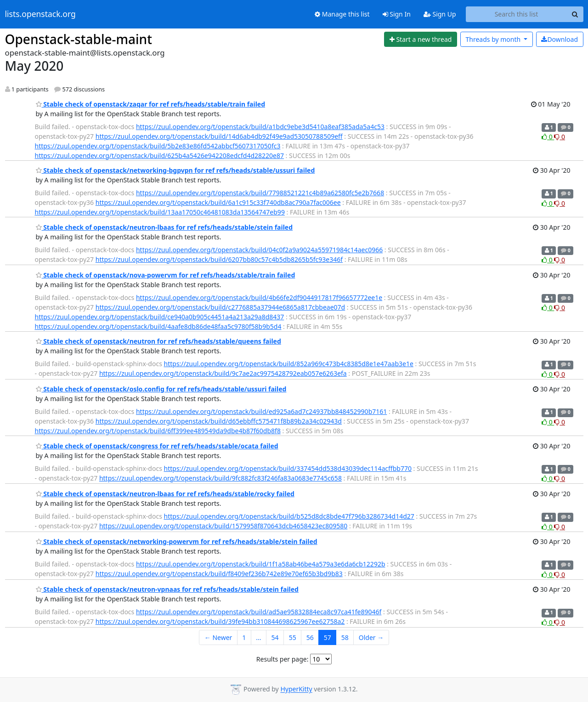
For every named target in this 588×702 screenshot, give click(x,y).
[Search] (575, 14)
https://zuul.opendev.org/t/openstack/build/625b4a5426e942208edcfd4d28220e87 (159, 156)
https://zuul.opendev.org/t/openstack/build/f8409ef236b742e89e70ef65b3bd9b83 (219, 574)
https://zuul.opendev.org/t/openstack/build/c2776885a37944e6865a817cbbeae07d (220, 307)
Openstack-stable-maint (79, 39)
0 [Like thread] (548, 137)
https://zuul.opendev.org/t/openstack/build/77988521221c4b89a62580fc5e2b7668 (260, 193)
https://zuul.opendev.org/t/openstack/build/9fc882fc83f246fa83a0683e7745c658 (220, 478)
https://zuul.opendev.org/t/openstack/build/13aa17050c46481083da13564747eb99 (160, 212)
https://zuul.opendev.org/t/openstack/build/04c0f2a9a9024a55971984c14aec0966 (259, 250)
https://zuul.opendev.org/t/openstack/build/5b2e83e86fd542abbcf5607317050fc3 (158, 146)
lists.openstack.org (40, 14)
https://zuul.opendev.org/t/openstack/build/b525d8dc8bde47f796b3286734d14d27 (289, 516)
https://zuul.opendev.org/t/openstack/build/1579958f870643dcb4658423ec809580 (223, 526)
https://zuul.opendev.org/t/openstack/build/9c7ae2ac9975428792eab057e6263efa (223, 373)
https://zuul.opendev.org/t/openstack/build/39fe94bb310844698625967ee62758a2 (220, 621)
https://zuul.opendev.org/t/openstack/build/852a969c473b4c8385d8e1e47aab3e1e (289, 364)
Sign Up (440, 14)
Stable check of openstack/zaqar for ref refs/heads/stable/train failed (151, 104)
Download (560, 39)
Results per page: (283, 659)
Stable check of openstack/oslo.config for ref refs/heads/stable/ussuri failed (161, 389)
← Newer (218, 637)
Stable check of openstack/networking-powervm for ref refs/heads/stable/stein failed (177, 541)
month (494, 39)
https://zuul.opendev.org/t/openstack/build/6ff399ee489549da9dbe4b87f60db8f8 (158, 431)
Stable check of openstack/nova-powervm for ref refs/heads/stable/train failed (166, 275)
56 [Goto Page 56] (310, 637)
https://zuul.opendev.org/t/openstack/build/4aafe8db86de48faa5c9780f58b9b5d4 (158, 326)
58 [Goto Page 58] (345, 637)
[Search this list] (517, 14)
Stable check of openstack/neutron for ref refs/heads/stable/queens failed (158, 341)
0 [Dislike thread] (560, 137)
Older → (371, 637)
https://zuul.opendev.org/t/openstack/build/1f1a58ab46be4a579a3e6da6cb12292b (261, 564)
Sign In (397, 14)
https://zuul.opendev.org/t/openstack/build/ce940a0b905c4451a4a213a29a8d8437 (160, 317)
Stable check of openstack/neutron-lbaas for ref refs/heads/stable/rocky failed (165, 494)
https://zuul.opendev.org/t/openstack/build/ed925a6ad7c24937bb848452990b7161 (261, 411)
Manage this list (342, 14)
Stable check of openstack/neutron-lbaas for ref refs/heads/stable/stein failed (164, 227)
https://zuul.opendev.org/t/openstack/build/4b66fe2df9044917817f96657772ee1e (259, 297)
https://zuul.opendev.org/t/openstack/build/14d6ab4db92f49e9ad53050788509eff (219, 136)
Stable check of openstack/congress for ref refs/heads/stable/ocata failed (157, 446)
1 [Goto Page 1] (244, 637)
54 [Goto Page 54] (275, 637)
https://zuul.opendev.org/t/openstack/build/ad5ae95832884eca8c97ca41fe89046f (259, 612)
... (258, 637)
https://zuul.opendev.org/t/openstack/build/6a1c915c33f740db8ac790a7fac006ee (218, 202)
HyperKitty (296, 689)
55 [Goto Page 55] (293, 637)
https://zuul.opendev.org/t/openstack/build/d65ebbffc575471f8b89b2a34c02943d (219, 421)
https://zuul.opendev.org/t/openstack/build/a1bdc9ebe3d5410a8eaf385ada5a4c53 (260, 127)
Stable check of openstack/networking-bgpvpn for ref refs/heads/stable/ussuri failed (175, 170)
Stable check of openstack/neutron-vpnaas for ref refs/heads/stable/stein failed (167, 589)
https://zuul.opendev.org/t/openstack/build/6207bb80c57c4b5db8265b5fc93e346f (219, 259)
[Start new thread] (421, 40)
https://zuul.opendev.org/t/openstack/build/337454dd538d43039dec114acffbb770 (288, 468)
